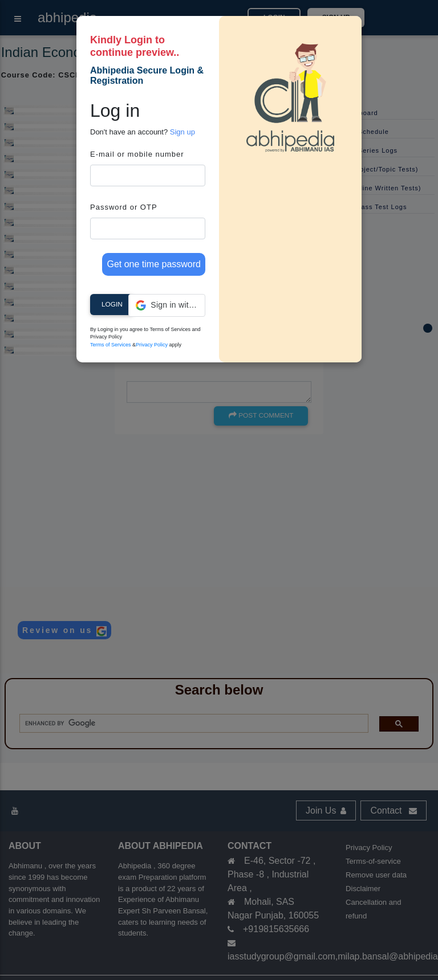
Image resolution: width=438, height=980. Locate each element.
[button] (167, 305)
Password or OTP (124, 207)
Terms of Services (111, 345)
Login (112, 304)
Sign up (182, 132)
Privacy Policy (152, 345)
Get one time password (154, 264)
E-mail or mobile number (137, 154)
